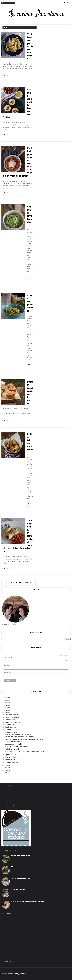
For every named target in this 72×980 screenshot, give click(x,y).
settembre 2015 (11, 722)
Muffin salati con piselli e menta (17, 747)
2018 (5, 705)
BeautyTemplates (20, 974)
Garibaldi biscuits (18, 890)
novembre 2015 (11, 717)
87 (20, 583)
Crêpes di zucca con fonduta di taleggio (28, 901)
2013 (5, 768)
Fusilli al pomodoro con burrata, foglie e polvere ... (24, 739)
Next (27, 583)
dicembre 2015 (11, 715)
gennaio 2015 (10, 762)
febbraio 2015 (11, 760)
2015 (5, 713)
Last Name (7, 672)
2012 (5, 770)
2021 (5, 698)
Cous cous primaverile (13, 744)
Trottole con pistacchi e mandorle (30, 46)
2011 (5, 773)
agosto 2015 (10, 725)
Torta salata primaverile (21, 878)
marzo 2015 (10, 757)
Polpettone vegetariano (21, 855)
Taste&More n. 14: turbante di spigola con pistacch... (25, 752)
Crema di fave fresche (13, 742)
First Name (7, 665)
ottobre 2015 (10, 720)
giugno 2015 (10, 730)
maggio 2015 (10, 732)
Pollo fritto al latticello (14, 749)
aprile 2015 (9, 755)
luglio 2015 (9, 727)
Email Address (35, 658)
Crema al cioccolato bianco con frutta (19, 737)
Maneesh (15, 867)
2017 (5, 708)
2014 (5, 765)
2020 (5, 700)
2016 (5, 710)
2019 (5, 703)
